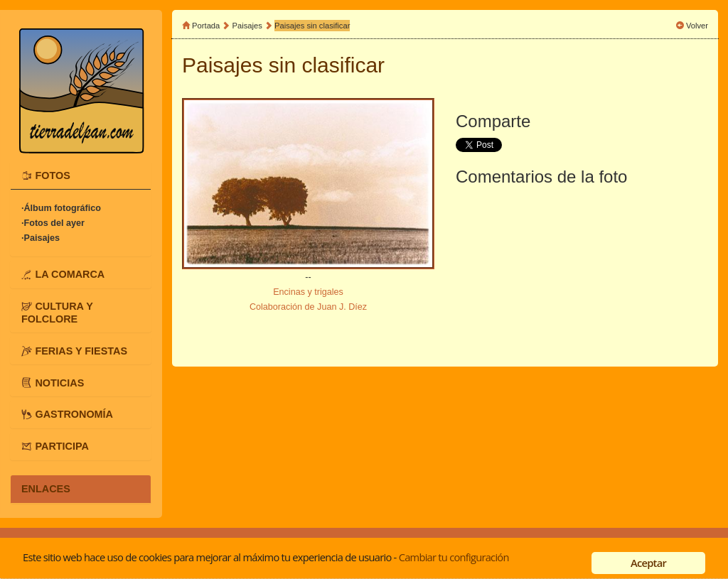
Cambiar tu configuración (454, 557)
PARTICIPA (61, 446)
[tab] (81, 175)
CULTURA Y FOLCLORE (57, 313)
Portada (206, 26)
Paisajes (248, 26)
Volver (697, 26)
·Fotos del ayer (53, 223)
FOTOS (52, 175)
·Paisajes (41, 238)
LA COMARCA (70, 274)
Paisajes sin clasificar (312, 26)
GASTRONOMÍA (74, 414)
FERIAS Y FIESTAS (81, 350)
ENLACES (46, 489)
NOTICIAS (59, 382)
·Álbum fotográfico (61, 208)
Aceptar (648, 563)
